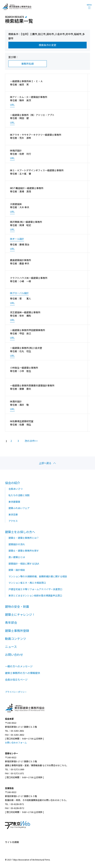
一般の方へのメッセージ (19, 666)
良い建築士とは (17, 557)
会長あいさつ (16, 489)
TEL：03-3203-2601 (15, 731)
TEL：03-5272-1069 (15, 769)
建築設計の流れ (17, 544)
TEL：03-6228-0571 (15, 804)
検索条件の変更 (47, 45)
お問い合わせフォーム (16, 743)
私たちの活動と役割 (19, 495)
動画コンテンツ (16, 639)
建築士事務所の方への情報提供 (23, 673)
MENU (89, 5)
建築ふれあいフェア (19, 508)
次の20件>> (31, 441)
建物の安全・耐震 (17, 606)
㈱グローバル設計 (19, 293)
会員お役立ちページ (16, 680)
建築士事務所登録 (17, 631)
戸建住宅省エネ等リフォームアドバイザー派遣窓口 (35, 589)
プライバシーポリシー (16, 692)
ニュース (11, 647)
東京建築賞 (14, 502)
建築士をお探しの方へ (20, 532)
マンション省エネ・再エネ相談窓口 (27, 583)
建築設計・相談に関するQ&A (24, 564)
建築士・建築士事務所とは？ (24, 538)
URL (12, 105)
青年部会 (11, 622)
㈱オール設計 (17, 239)
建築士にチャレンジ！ (20, 614)
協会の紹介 (13, 483)
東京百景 (13, 514)
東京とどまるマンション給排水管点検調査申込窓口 (35, 595)
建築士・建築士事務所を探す (24, 551)
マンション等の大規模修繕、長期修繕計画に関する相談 (38, 576)
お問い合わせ (14, 654)
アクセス (13, 521)
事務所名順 (27, 64)
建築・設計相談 (17, 570)
